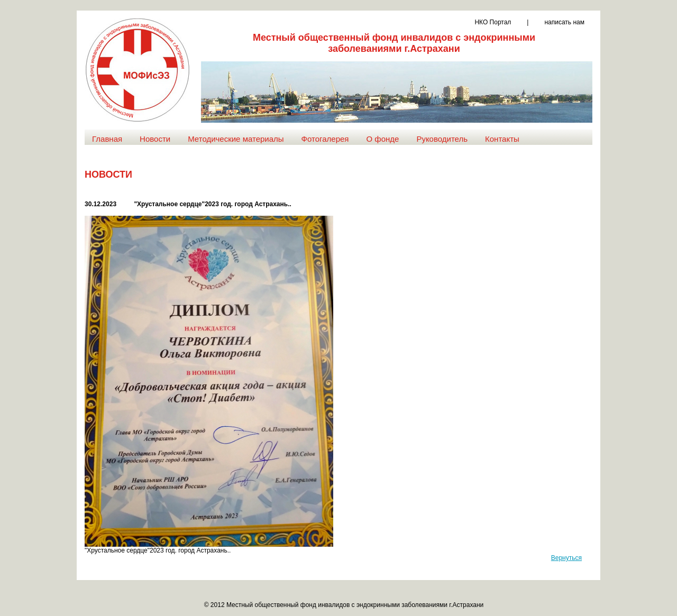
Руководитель (442, 139)
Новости (155, 139)
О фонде (382, 139)
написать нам (564, 22)
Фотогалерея (325, 139)
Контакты (502, 139)
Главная (107, 139)
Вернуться (566, 558)
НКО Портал (493, 22)
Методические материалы (236, 139)
